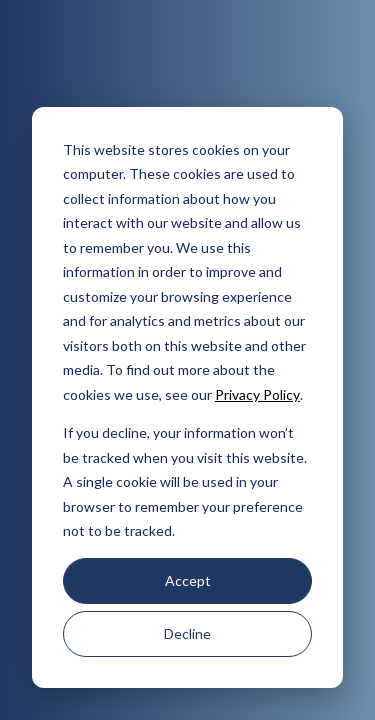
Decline (187, 633)
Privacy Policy (257, 394)
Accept (188, 580)
